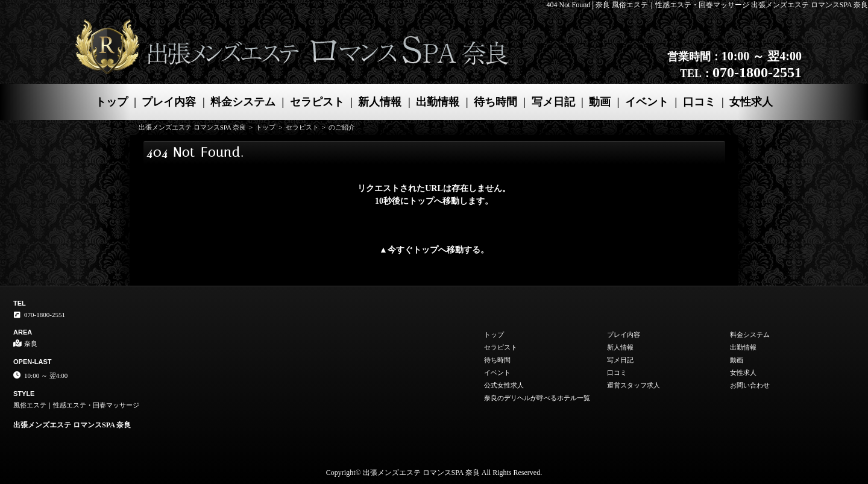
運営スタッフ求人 (634, 385)
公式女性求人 (504, 385)
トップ (112, 102)
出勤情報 (438, 102)
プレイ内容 (169, 102)
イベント (647, 102)
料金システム (243, 102)
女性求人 (751, 102)
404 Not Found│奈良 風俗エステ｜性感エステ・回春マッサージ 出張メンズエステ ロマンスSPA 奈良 (707, 5)
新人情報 (380, 102)
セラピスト (317, 102)
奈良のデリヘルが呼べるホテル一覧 (537, 398)
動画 (600, 102)
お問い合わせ (750, 385)
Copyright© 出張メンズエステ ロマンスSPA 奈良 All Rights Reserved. (434, 473)
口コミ (699, 102)
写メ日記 (553, 102)
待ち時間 (495, 102)
